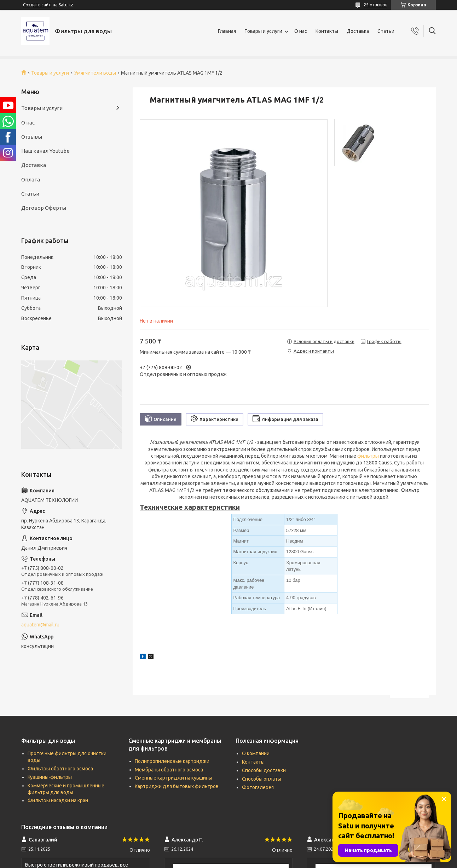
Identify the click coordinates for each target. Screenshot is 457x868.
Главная (227, 31)
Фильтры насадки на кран (58, 800)
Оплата (31, 180)
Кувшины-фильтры (50, 777)
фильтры (368, 456)
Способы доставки (264, 770)
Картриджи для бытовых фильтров (177, 786)
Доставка (358, 31)
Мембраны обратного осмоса (169, 770)
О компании (256, 753)
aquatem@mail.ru (40, 625)
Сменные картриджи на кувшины (173, 778)
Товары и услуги (263, 31)
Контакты (327, 31)
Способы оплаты (262, 779)
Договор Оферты (44, 208)
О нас (301, 31)
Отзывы (32, 137)
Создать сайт (37, 5)
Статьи (386, 31)
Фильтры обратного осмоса (60, 769)
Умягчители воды (95, 73)
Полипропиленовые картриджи (172, 761)
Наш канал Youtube (45, 151)
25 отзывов (375, 5)
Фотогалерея (258, 787)
